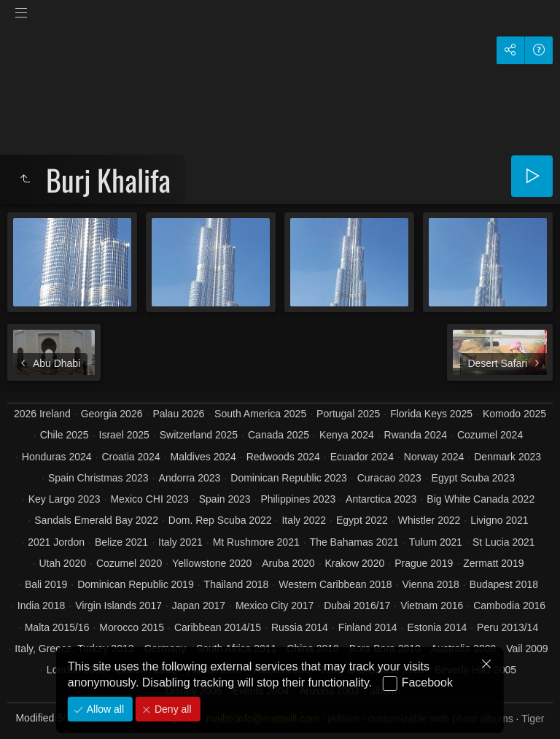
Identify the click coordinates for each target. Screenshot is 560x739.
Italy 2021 (180, 542)
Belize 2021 (121, 542)
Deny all (171, 709)
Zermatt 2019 (493, 563)
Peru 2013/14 (507, 627)
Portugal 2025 (348, 414)
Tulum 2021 (436, 542)
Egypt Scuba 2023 (473, 478)
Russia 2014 (300, 627)
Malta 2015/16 (57, 627)
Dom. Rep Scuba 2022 (220, 520)
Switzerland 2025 (199, 435)
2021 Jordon (56, 542)
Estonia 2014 (437, 627)
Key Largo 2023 (65, 499)
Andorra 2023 (190, 478)
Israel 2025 (124, 435)
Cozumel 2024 (490, 435)
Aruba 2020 (288, 563)
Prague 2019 (424, 563)
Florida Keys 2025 (431, 414)
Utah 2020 (62, 563)
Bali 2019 (46, 584)
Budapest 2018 (504, 584)
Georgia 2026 (112, 414)
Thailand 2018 (237, 584)
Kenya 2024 (347, 435)
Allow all (104, 709)
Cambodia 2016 (509, 605)
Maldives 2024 (203, 457)
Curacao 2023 (389, 478)
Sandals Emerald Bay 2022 (96, 520)
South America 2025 (260, 414)
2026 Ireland (42, 414)
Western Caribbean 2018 (335, 584)
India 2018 (41, 605)
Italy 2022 (304, 520)
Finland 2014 (368, 627)
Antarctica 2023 (381, 499)
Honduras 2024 (57, 457)
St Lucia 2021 (504, 542)
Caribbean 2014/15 (218, 627)
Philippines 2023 (298, 499)
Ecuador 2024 (362, 457)
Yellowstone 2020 (212, 563)
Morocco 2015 (132, 627)
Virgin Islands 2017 (118, 605)
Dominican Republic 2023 (289, 478)
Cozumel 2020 (129, 563)
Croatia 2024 (131, 457)
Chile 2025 (65, 435)
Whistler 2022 (429, 520)
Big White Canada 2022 (481, 499)
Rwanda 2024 (416, 435)
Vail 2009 (527, 649)
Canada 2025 (279, 435)
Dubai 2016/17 (357, 605)
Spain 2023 (225, 499)
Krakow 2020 (355, 563)
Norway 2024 (434, 457)
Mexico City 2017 (275, 605)
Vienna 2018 (431, 584)
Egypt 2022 (362, 520)
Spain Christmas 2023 (98, 478)
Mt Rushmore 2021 (256, 542)
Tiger (533, 719)
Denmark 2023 (507, 457)
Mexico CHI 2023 (149, 499)
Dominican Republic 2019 (136, 584)
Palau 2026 (178, 414)
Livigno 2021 (499, 520)
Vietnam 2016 (432, 605)
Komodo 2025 (514, 414)
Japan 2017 (199, 605)
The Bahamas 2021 (354, 542)
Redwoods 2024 (283, 457)
